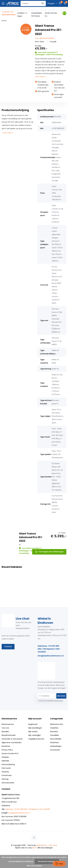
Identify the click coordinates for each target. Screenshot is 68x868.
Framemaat (7, 775)
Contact (8, 646)
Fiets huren (6, 768)
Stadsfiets (54, 728)
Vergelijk (52, 42)
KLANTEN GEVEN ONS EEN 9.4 (51, 13)
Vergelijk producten (36, 739)
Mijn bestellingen (35, 728)
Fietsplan (5, 757)
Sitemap (5, 779)
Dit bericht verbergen (47, 861)
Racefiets (54, 732)
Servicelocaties (8, 783)
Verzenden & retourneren (12, 739)
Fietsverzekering (8, 764)
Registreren (33, 724)
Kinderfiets (55, 743)
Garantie (5, 772)
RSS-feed (53, 845)
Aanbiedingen (56, 746)
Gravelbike (54, 735)
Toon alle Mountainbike (45, 38)
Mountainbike (56, 739)
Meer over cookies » (35, 866)
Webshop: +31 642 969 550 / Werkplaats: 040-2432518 (49, 649)
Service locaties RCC (10, 753)
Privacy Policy (7, 750)
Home (4, 21)
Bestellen (5, 732)
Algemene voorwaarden (12, 743)
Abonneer (61, 696)
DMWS (39, 845)
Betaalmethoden (9, 735)
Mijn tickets (33, 732)
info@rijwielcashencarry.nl (51, 656)
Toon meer (40, 77)
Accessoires (55, 750)
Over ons (5, 728)
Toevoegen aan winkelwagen (49, 552)
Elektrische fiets (57, 724)
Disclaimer (6, 746)
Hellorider (5, 761)
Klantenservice (8, 724)
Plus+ (45, 845)
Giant (42, 42)
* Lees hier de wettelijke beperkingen (50, 701)
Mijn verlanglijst (35, 735)
